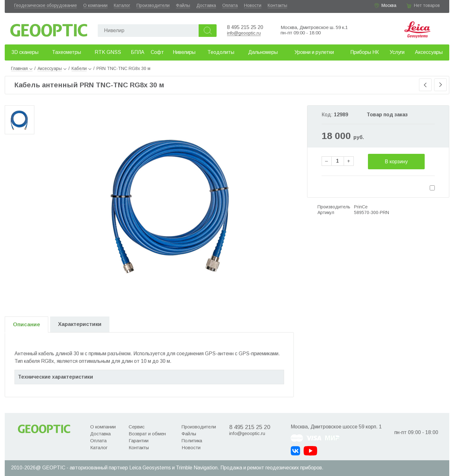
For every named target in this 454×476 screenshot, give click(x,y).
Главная (22, 68)
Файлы (183, 5)
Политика (192, 441)
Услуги (397, 52)
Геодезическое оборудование (46, 5)
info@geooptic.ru (244, 33)
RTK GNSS (108, 52)
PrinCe (361, 207)
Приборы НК (365, 52)
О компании (95, 5)
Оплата (230, 5)
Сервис (137, 427)
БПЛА (138, 52)
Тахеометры (67, 52)
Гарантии (139, 441)
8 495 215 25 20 (245, 27)
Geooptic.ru (49, 29)
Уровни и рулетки (314, 52)
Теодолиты (221, 52)
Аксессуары (429, 52)
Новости (253, 5)
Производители (153, 5)
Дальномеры (263, 52)
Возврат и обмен (147, 434)
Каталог (122, 5)
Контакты (277, 5)
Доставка (206, 5)
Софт (157, 52)
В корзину (396, 162)
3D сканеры (25, 52)
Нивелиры (184, 52)
